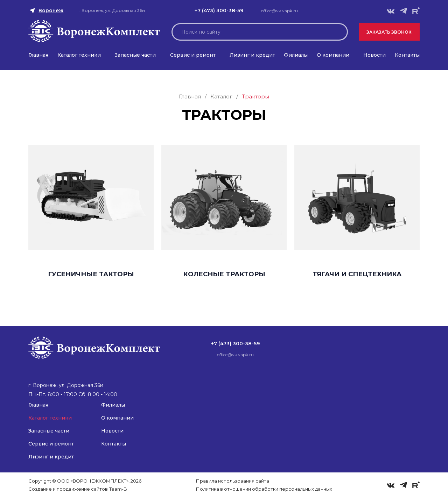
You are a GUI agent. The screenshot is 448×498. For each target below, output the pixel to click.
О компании (333, 55)
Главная (38, 55)
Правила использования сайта (233, 481)
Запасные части (135, 55)
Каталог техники (79, 55)
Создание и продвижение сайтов (68, 489)
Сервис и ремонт (193, 55)
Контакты (407, 55)
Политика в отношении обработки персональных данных (264, 489)
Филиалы (296, 55)
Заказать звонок (389, 32)
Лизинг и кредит (252, 55)
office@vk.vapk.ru (279, 11)
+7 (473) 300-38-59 (219, 11)
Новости (374, 55)
